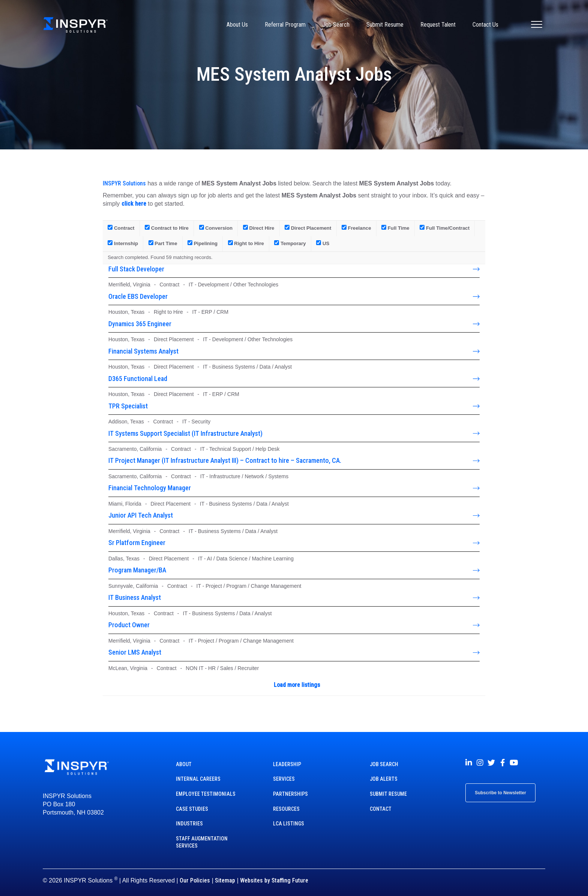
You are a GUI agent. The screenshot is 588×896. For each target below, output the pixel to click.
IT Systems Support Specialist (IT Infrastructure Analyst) (185, 433)
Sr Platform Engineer (137, 543)
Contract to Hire (167, 228)
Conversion (216, 228)
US (323, 243)
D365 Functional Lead (138, 379)
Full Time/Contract (445, 228)
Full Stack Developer (136, 269)
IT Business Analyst (135, 597)
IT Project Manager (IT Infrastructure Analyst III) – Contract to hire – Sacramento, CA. (225, 460)
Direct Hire (259, 228)
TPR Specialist (128, 406)
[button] (469, 763)
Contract (121, 228)
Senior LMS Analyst (135, 652)
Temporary (290, 243)
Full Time (395, 228)
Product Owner (129, 625)
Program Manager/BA (137, 570)
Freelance (356, 228)
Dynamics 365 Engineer (140, 324)
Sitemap (225, 880)
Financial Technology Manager (150, 488)
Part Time (163, 243)
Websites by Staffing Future (274, 880)
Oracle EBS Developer (138, 296)
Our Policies (195, 880)
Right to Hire (246, 243)
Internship (123, 243)
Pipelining (202, 243)
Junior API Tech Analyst (141, 515)
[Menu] (537, 25)
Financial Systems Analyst (143, 351)
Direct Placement (308, 228)
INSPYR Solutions (124, 183)
